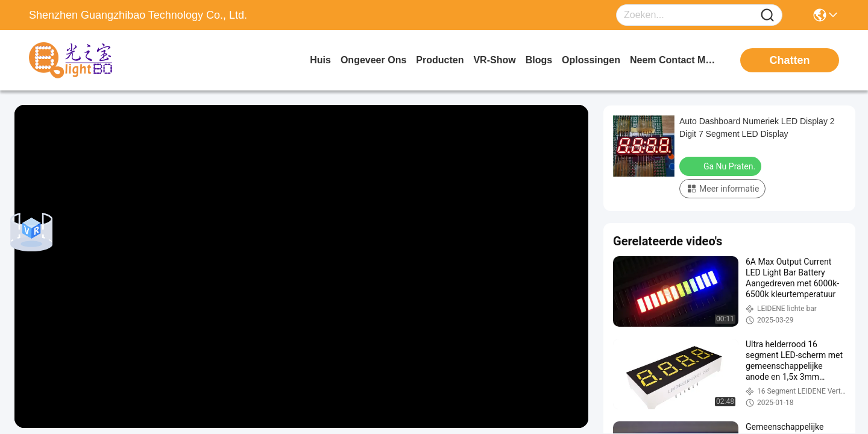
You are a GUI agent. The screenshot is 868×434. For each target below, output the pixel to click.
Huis (320, 60)
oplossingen (591, 60)
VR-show (494, 60)
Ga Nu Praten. (722, 166)
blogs (539, 60)
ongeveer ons (373, 60)
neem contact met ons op (675, 60)
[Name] (767, 15)
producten (440, 60)
